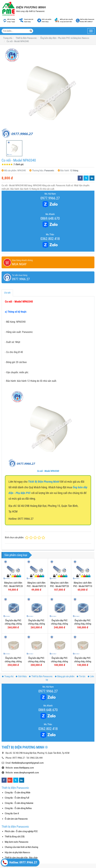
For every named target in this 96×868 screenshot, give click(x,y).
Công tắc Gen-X (12, 813)
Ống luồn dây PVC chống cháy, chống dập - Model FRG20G (59, 624)
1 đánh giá (19, 164)
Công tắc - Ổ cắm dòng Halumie (19, 803)
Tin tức (81, 676)
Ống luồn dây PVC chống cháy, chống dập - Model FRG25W (36, 661)
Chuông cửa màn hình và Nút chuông (21, 847)
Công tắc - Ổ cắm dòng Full (17, 798)
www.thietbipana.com (24, 768)
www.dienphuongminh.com (26, 773)
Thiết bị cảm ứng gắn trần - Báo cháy (21, 858)
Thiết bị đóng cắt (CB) (15, 837)
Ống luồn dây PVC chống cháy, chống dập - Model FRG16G (83, 624)
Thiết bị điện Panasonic (41, 676)
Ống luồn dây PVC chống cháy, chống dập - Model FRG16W (83, 661)
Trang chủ (8, 676)
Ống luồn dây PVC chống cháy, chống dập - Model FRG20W (59, 661)
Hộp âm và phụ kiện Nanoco (17, 852)
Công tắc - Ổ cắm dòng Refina (18, 808)
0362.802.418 (50, 239)
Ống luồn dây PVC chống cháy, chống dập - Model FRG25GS (36, 624)
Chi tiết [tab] (7, 293)
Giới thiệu (21, 676)
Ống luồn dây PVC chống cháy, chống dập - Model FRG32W (13, 661)
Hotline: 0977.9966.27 (19, 862)
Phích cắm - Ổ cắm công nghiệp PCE (21, 831)
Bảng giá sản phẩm (65, 676)
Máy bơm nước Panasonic (17, 842)
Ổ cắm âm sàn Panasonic (16, 819)
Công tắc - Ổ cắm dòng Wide (18, 793)
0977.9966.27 (50, 198)
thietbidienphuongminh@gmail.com (28, 763)
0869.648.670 (50, 218)
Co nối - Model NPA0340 (48, 471)
